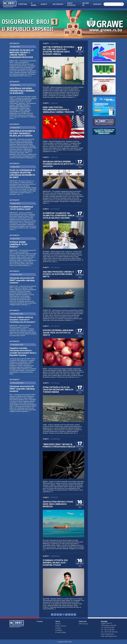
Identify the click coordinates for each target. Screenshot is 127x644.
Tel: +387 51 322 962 (108, 630)
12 (61, 615)
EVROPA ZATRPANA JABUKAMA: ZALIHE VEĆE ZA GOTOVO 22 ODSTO (58, 333)
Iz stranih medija (60, 632)
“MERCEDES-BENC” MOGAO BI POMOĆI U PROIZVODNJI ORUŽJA (59, 445)
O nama (34, 4)
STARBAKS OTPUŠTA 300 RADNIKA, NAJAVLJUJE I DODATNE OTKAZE (55, 563)
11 (58, 615)
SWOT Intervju (71, 4)
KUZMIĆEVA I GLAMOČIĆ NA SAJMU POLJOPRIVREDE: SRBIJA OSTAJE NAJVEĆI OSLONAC (59, 216)
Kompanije (55, 439)
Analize (54, 43)
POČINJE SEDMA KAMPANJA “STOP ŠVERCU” (18, 244)
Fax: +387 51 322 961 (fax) (109, 632)
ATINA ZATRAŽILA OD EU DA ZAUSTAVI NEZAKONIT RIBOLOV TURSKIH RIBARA (58, 390)
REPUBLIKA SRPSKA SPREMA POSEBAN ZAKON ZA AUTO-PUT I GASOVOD (59, 164)
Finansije (58, 628)
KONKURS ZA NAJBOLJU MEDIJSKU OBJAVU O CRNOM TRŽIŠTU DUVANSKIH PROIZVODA (21, 54)
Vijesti (44, 4)
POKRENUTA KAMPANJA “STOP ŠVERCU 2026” (21, 208)
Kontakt (97, 4)
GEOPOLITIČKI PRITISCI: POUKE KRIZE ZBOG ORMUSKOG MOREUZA (58, 504)
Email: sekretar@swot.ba (109, 636)
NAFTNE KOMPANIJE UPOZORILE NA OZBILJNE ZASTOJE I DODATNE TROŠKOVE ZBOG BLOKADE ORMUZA (59, 51)
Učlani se (85, 4)
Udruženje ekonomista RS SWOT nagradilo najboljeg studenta (22, 280)
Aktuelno (55, 209)
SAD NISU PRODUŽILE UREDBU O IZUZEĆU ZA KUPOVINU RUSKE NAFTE (58, 274)
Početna (23, 4)
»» (75, 615)
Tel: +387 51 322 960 (108, 628)
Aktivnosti (58, 4)
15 (69, 615)
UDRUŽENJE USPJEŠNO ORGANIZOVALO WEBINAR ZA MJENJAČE (22, 91)
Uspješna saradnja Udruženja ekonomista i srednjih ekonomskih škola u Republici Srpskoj (23, 352)
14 (66, 615)
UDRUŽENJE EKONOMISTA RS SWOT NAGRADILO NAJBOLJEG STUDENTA (22, 133)
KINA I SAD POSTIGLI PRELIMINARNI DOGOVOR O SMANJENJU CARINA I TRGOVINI (58, 110)
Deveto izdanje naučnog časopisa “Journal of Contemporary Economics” (23, 320)
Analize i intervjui (61, 626)
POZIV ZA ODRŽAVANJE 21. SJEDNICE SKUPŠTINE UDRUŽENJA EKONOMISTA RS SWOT (22, 174)
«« (52, 615)
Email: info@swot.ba (107, 634)
